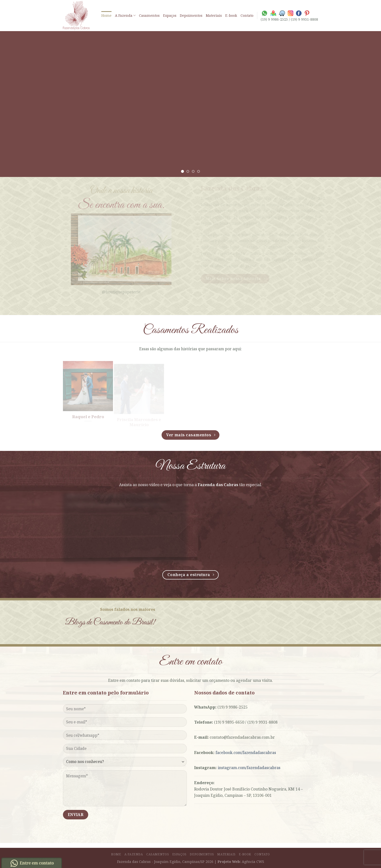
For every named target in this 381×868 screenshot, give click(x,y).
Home (106, 15)
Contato (247, 15)
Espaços (170, 15)
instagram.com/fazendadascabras (249, 768)
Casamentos (149, 15)
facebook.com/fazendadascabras (246, 753)
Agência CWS (253, 862)
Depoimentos (191, 15)
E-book (231, 15)
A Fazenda (125, 16)
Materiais (214, 15)
